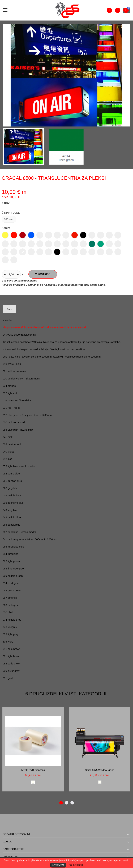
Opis (9, 309)
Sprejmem (58, 865)
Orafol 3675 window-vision (99, 770)
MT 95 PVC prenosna (33, 770)
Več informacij (76, 865)
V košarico (43, 274)
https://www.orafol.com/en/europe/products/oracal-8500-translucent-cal (45, 327)
